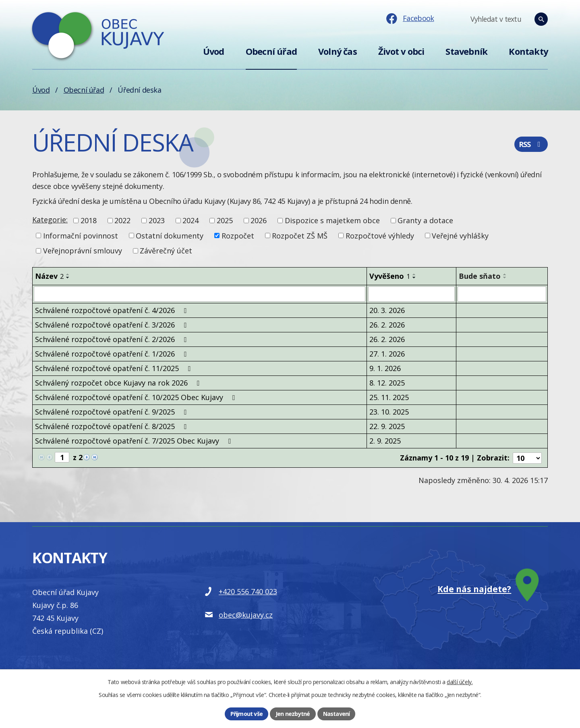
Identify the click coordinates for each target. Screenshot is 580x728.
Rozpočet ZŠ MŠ (300, 235)
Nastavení (337, 714)
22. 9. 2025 (387, 426)
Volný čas (338, 51)
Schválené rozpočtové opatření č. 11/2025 (114, 368)
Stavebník (466, 51)
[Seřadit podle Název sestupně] (68, 278)
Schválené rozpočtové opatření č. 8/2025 (112, 426)
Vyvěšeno (390, 276)
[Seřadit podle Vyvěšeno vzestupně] (414, 274)
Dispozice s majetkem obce (332, 220)
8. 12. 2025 (387, 383)
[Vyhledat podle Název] (200, 294)
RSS (531, 144)
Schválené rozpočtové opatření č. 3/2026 (112, 325)
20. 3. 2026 (387, 310)
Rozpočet (238, 235)
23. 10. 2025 (389, 412)
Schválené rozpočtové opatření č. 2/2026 (112, 339)
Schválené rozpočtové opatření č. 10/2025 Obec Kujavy (137, 397)
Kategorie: (50, 220)
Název (49, 276)
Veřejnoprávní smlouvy (83, 251)
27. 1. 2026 (387, 354)
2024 (191, 220)
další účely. (460, 682)
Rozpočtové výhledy (380, 235)
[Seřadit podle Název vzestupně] (68, 274)
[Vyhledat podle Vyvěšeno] (411, 294)
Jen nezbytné (293, 714)
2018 (89, 220)
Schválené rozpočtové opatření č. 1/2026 (112, 354)
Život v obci (401, 51)
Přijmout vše (246, 714)
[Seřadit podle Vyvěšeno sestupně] (414, 278)
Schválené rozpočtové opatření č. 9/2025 (112, 412)
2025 (225, 220)
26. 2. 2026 (387, 325)
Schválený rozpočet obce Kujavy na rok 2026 (119, 383)
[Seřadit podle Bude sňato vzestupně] (505, 274)
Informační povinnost (81, 235)
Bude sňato (480, 276)
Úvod (214, 51)
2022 (122, 220)
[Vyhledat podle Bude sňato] (502, 294)
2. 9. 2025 (385, 441)
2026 (259, 220)
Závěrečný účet (166, 251)
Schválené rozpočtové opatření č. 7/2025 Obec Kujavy (135, 441)
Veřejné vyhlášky (460, 235)
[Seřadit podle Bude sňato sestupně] (505, 278)
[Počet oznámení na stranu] (527, 458)
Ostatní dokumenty (170, 235)
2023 (157, 220)
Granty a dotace (425, 220)
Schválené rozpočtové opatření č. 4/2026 (112, 310)
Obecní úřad (271, 51)
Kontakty (528, 51)
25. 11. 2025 (389, 397)
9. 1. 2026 (385, 368)
